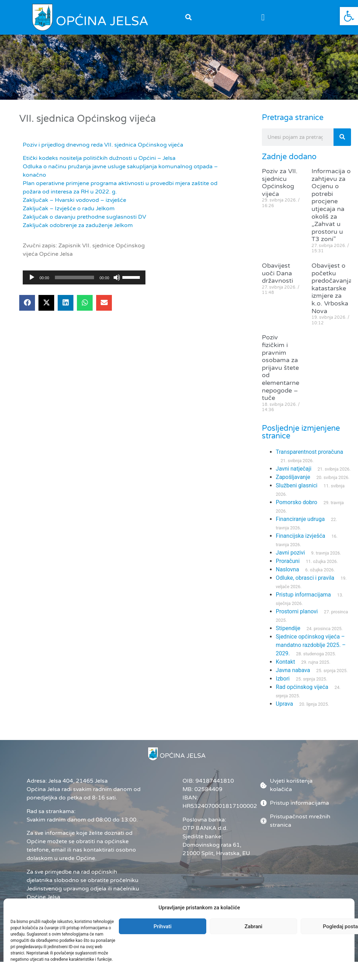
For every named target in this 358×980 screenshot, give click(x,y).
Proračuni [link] (288, 561)
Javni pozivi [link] (290, 553)
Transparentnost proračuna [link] (310, 452)
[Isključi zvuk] (117, 277)
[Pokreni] (32, 277)
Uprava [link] (284, 704)
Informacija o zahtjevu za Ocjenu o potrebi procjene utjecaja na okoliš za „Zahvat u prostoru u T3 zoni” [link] (331, 205)
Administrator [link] (199, 943)
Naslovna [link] (288, 569)
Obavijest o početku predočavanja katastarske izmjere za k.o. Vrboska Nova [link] (332, 288)
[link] (349, 16)
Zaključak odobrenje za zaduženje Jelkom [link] (78, 225)
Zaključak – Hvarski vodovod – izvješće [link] (74, 200)
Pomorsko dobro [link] (297, 502)
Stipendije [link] (288, 628)
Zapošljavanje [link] (293, 477)
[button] (188, 17)
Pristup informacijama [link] (303, 595)
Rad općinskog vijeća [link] (302, 687)
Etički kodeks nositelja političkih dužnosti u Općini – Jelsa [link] (99, 158)
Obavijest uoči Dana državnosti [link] (277, 273)
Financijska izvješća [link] (300, 536)
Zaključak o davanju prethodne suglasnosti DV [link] (84, 217)
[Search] (342, 137)
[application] (84, 277)
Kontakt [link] (285, 662)
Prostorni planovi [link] (297, 611)
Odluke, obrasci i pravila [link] (305, 578)
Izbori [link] (283, 679)
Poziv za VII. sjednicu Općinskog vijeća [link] (280, 182)
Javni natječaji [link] (294, 469)
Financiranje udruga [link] (300, 519)
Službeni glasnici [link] (297, 485)
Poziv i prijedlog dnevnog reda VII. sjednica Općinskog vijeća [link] (103, 145)
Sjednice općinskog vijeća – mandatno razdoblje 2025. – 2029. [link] (311, 645)
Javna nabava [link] (293, 670)
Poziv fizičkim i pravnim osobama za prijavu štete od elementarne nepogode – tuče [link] (281, 368)
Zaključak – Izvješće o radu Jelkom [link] (69, 209)
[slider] (74, 277)
